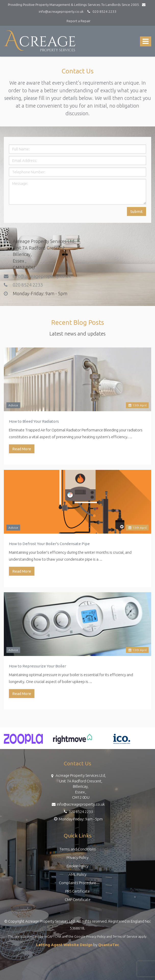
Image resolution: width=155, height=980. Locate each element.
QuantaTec (109, 945)
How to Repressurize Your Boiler (37, 666)
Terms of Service (125, 936)
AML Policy (77, 874)
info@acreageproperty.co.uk (37, 276)
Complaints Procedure (77, 883)
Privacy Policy (77, 858)
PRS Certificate (77, 891)
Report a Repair (79, 21)
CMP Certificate (78, 900)
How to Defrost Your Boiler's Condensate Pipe (49, 544)
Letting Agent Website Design (64, 945)
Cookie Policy (77, 866)
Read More (22, 449)
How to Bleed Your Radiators (34, 421)
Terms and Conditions (78, 849)
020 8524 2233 (101, 11)
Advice (13, 405)
